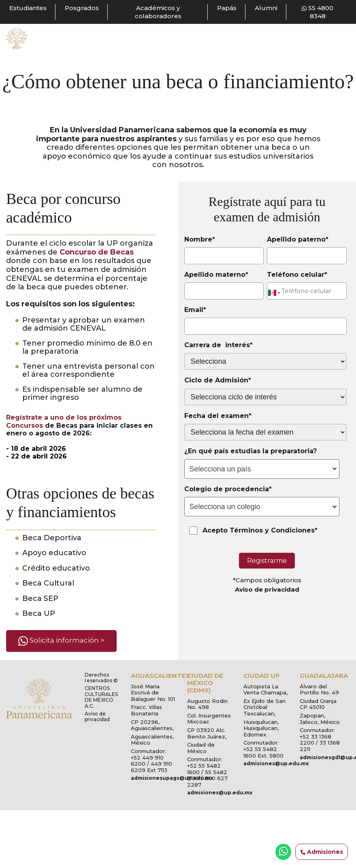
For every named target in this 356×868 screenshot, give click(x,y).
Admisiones (322, 852)
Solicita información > (61, 641)
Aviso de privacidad (267, 589)
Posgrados (82, 8)
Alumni (266, 8)
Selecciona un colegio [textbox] (225, 507)
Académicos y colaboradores (158, 12)
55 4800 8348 (318, 12)
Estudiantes (28, 8)
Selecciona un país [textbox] (220, 469)
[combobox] (262, 469)
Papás (227, 8)
